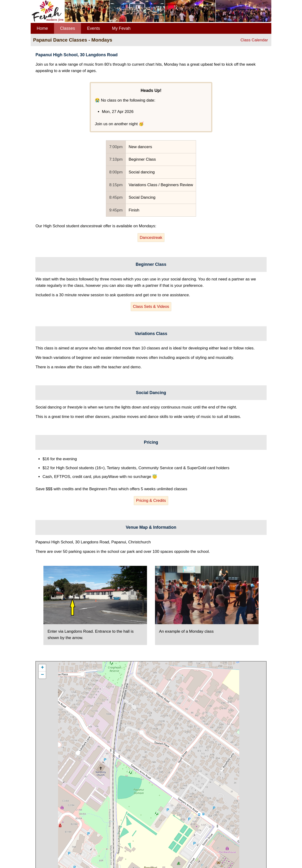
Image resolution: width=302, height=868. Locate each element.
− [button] (42, 675)
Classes (67, 28)
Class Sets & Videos (151, 307)
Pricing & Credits (151, 501)
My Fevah (121, 28)
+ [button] (42, 668)
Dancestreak (151, 238)
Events (94, 28)
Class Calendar (254, 40)
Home (42, 28)
